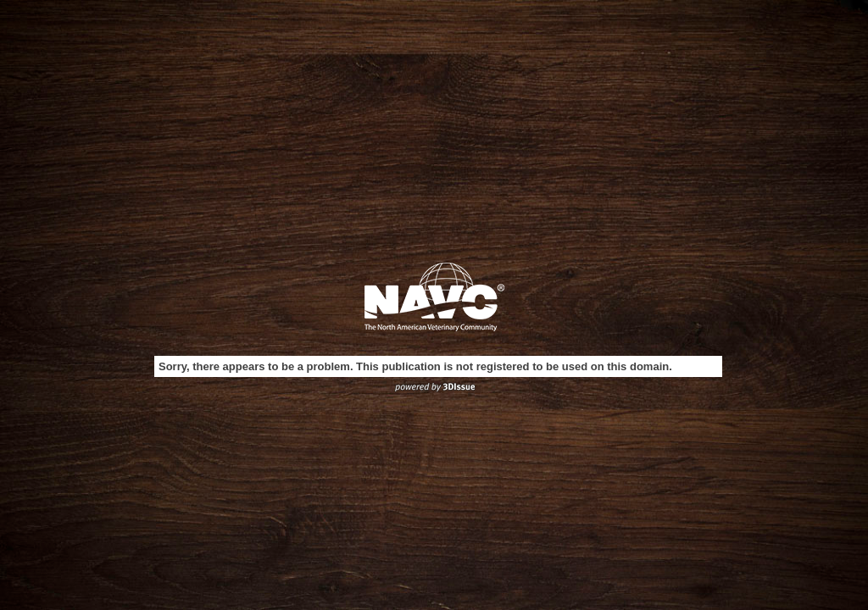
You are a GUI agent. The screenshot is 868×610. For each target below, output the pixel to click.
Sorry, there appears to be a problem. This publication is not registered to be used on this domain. (415, 366)
